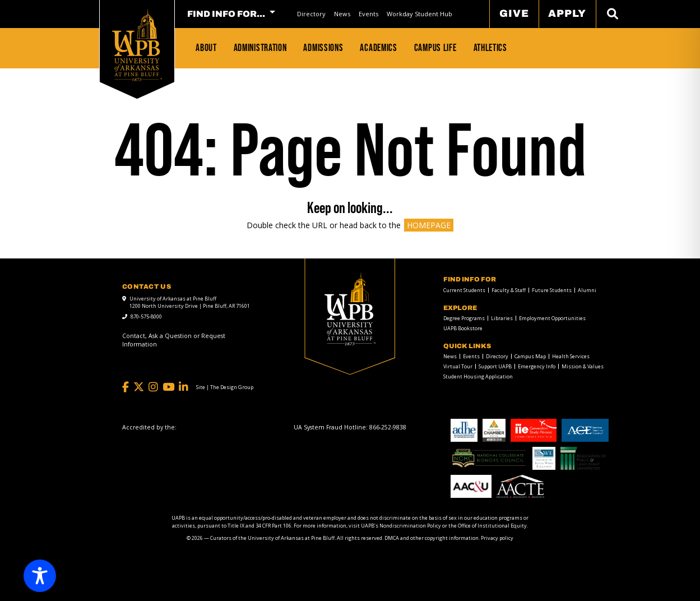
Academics (378, 48)
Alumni (587, 290)
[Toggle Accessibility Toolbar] (40, 576)
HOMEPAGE (429, 225)
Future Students (552, 290)
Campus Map (530, 356)
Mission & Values (583, 366)
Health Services (571, 356)
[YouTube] (168, 387)
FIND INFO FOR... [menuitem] (226, 14)
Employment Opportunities (552, 318)
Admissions (323, 48)
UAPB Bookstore (463, 328)
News (342, 14)
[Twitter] (139, 387)
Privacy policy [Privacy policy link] (497, 538)
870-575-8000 (146, 316)
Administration (260, 48)
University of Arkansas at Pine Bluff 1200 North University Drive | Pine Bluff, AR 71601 (190, 302)
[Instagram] (153, 387)
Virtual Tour (458, 366)
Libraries (502, 318)
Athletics (490, 48)
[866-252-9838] (388, 427)
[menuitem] (311, 14)
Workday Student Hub (419, 14)
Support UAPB (495, 366)
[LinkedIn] (184, 387)
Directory (311, 14)
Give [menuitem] (514, 13)
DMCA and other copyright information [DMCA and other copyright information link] (432, 538)
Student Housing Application (478, 376)
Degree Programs (464, 318)
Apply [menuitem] (567, 13)
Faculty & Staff (509, 290)
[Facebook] (126, 387)
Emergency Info (537, 366)
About (206, 48)
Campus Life (435, 48)
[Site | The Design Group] (225, 387)
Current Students (464, 290)
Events (368, 14)
